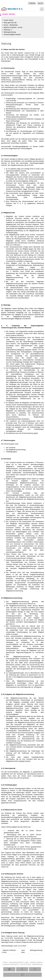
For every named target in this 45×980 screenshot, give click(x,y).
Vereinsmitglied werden (12, 34)
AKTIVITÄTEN (26, 964)
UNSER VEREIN (36, 962)
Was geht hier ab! (10, 23)
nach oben (22, 951)
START (5, 962)
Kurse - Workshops (11, 25)
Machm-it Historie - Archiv (13, 27)
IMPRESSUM (37, 964)
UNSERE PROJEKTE (11, 964)
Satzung (7, 30)
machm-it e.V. (12, 9)
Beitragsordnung (10, 32)
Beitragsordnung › (36, 950)
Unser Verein (9, 20)
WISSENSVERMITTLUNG (19, 962)
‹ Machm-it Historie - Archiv (9, 951)
